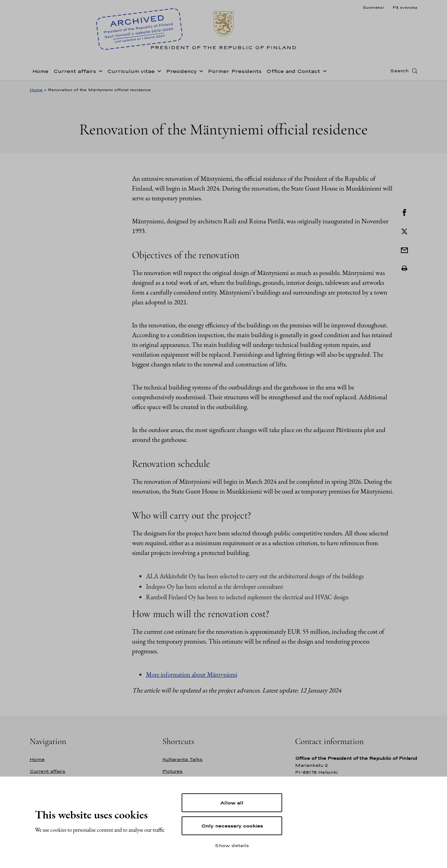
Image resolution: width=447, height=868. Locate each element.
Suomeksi (373, 7)
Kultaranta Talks (182, 759)
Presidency (181, 71)
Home (40, 71)
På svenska (405, 7)
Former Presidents (235, 71)
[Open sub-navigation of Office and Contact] (323, 71)
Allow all (232, 803)
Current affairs (75, 71)
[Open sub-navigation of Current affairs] (99, 71)
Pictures (173, 771)
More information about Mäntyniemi (192, 674)
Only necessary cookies (232, 826)
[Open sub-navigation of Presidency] (200, 71)
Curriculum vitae (131, 71)
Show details (232, 845)
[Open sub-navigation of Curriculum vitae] (158, 71)
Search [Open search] (399, 71)
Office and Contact (293, 71)
